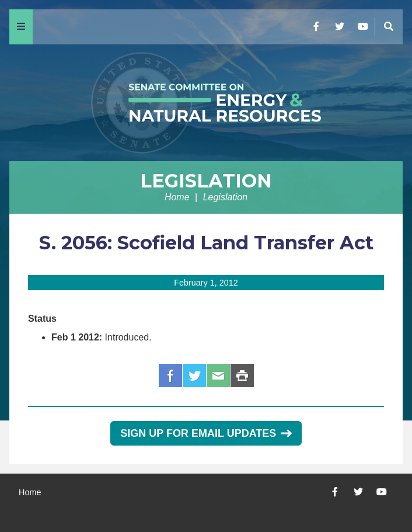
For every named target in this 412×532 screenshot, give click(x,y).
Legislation (206, 181)
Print (242, 375)
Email (218, 375)
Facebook (170, 375)
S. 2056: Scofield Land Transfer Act (206, 243)
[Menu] (21, 27)
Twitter (194, 375)
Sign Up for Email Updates (206, 433)
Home (177, 197)
